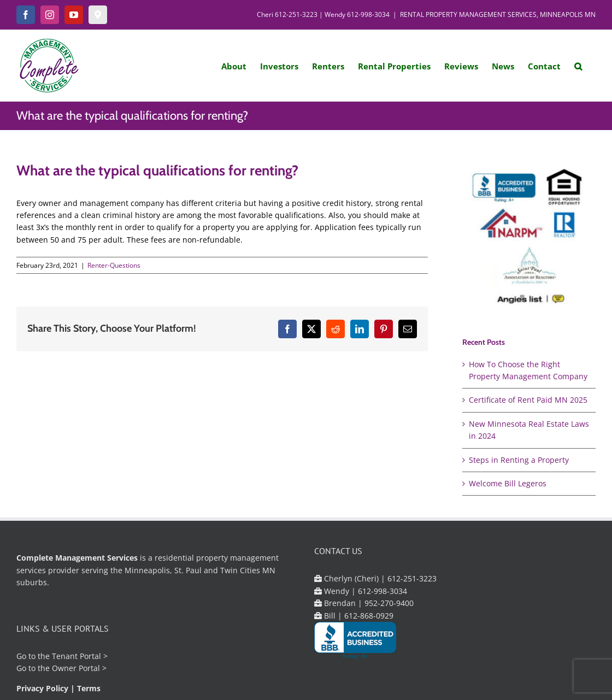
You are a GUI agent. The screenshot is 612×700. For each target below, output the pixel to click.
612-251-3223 (296, 14)
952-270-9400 (389, 603)
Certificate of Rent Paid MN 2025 (528, 400)
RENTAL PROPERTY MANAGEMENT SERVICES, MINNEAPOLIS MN (498, 14)
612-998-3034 (368, 14)
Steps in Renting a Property (519, 460)
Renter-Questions (114, 265)
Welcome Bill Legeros (508, 483)
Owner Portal (76, 668)
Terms (89, 688)
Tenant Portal (76, 656)
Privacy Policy (42, 688)
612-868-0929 (369, 616)
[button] (578, 66)
